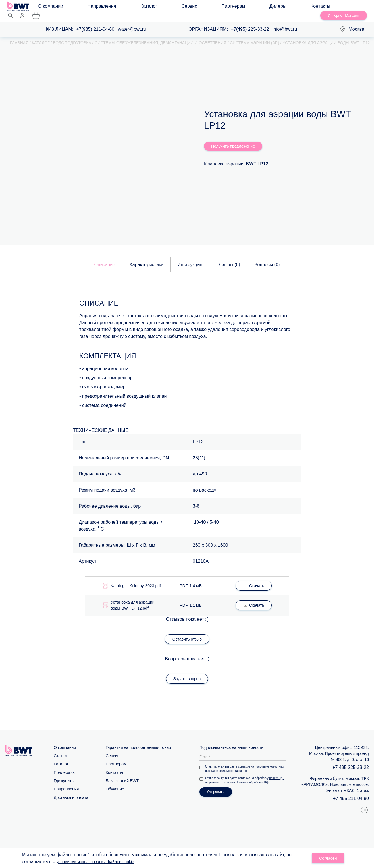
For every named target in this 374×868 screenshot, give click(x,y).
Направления (90, 8)
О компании (56, 8)
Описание (105, 259)
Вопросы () (267, 259)
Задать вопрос (187, 673)
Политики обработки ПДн (253, 776)
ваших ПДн (277, 772)
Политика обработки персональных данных (328, 846)
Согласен (328, 858)
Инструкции (190, 259)
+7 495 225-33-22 (351, 761)
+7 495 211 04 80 (351, 792)
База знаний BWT (122, 775)
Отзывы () (228, 259)
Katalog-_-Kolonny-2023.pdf (136, 580)
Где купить (64, 775)
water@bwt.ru (132, 23)
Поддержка (64, 766)
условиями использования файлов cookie (101, 862)
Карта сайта (178, 846)
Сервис (143, 8)
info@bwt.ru (285, 23)
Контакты (222, 8)
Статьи (60, 750)
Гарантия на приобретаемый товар (138, 741)
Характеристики (146, 259)
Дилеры (197, 8)
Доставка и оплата (71, 791)
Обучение (115, 783)
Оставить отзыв (187, 633)
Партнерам (170, 8)
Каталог (119, 8)
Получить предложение (233, 140)
